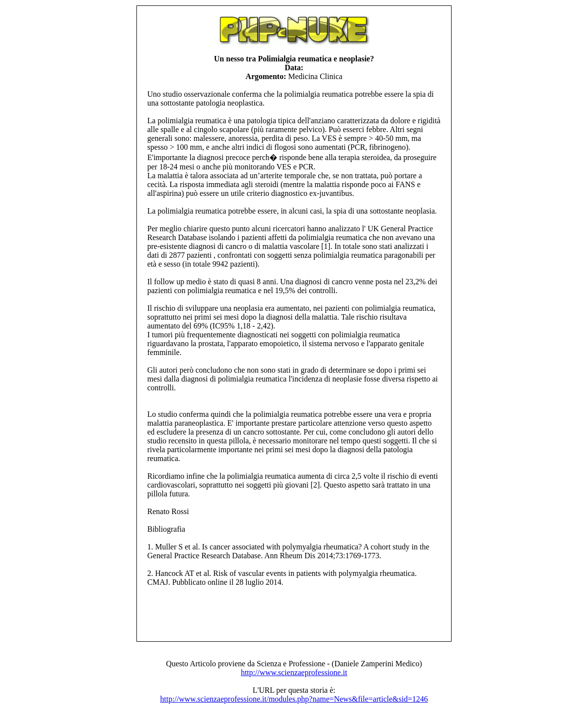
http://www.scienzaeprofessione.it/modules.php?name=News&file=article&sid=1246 (294, 699)
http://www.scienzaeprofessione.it (294, 672)
